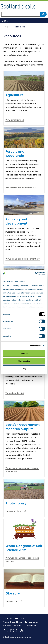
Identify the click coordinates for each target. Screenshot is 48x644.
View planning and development (23, 259)
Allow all (24, 353)
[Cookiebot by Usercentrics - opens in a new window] (35, 273)
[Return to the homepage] (18, 6)
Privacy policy (32, 622)
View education (15, 393)
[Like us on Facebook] (6, 630)
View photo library (16, 511)
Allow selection (24, 361)
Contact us (31, 626)
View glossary (14, 601)
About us (8, 618)
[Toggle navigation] (44, 21)
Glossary (19, 618)
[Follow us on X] (12, 630)
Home (7, 27)
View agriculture (15, 120)
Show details (35, 346)
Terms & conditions (13, 622)
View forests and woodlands (21, 188)
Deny (24, 369)
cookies (7, 626)
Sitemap (18, 626)
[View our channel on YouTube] (20, 630)
